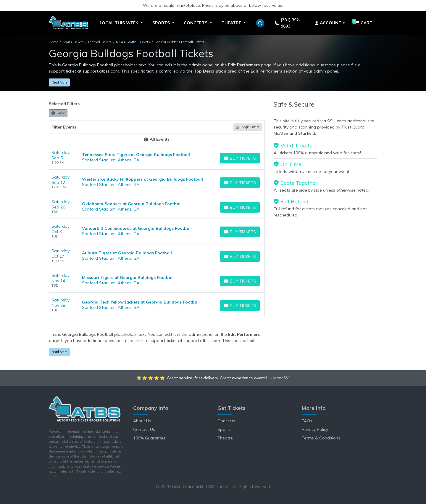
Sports (224, 429)
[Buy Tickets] (240, 158)
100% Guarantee (149, 438)
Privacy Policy (315, 429)
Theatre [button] (232, 23)
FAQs (307, 421)
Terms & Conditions (321, 438)
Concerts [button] (196, 23)
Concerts (226, 421)
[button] (260, 23)
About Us (142, 421)
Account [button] (328, 23)
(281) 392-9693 (288, 23)
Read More (59, 82)
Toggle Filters (248, 127)
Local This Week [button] (120, 23)
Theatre (225, 438)
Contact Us (144, 429)
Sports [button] (162, 23)
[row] (157, 157)
